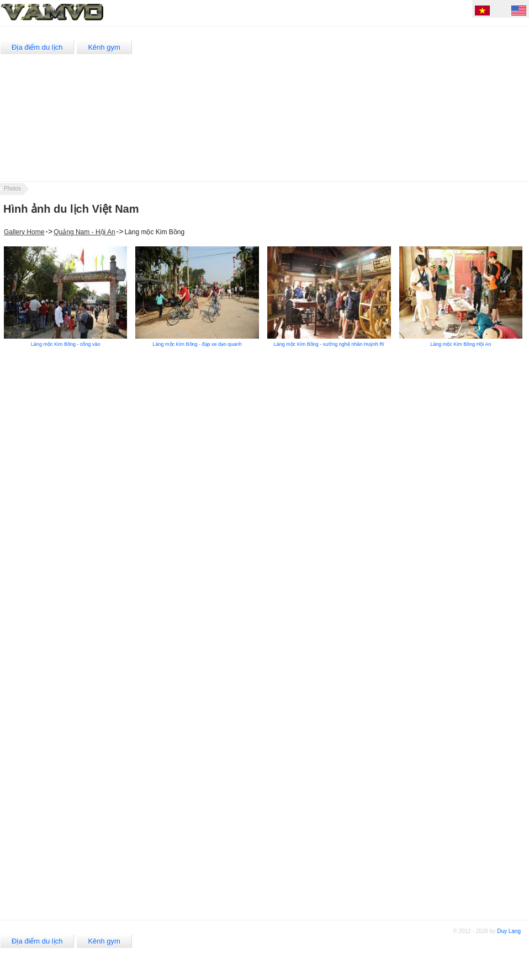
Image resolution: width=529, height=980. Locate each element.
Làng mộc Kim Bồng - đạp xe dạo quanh (197, 344)
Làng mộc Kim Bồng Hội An (461, 344)
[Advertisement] (341, 104)
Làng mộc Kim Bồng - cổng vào (66, 344)
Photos (12, 189)
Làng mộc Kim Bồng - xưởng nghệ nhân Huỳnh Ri (329, 344)
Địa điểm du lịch (37, 47)
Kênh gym (104, 47)
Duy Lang (509, 931)
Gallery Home (24, 232)
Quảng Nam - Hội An (84, 232)
